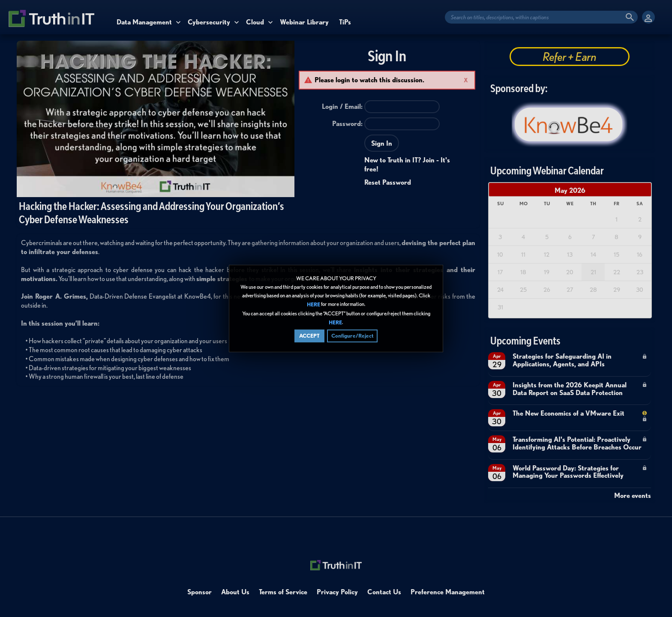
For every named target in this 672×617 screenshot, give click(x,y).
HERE (313, 305)
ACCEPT (309, 336)
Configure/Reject (352, 336)
